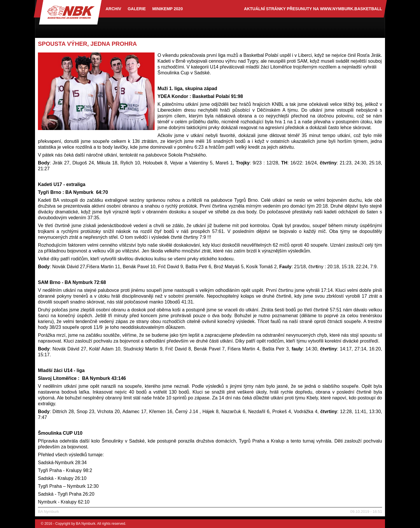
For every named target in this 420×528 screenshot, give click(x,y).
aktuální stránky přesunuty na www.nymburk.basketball (313, 9)
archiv (113, 9)
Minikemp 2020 (168, 9)
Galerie (137, 9)
